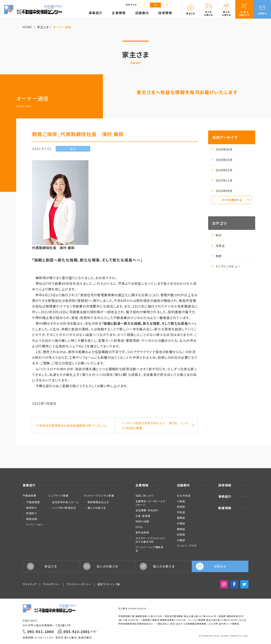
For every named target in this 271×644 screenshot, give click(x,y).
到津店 (181, 507)
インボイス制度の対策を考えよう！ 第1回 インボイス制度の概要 (158, 425)
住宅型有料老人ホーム (65, 502)
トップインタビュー (226, 266)
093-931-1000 (41, 631)
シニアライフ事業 (58, 495)
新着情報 (225, 508)
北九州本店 (184, 495)
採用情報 (225, 485)
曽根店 (181, 518)
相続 (217, 256)
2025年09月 (222, 191)
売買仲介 (32, 513)
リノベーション (35, 524)
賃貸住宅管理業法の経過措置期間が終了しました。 (72, 425)
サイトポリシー (52, 584)
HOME (27, 27)
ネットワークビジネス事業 (99, 495)
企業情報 (142, 485)
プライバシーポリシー (79, 584)
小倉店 (181, 501)
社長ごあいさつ (145, 495)
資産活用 (32, 519)
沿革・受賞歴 (143, 516)
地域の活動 (142, 521)
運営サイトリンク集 (109, 584)
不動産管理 (33, 502)
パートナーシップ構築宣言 (149, 549)
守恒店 (181, 512)
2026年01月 (222, 170)
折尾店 (181, 534)
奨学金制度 (142, 532)
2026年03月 (222, 160)
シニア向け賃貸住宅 (64, 508)
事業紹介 (29, 485)
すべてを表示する (236, 200)
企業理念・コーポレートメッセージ (150, 503)
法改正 (218, 245)
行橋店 (181, 540)
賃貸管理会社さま (98, 502)
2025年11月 (222, 180)
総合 (217, 235)
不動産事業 (29, 495)
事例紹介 (225, 496)
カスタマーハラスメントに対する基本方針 (150, 540)
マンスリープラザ (187, 546)
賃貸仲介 (32, 508)
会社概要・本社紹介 (147, 510)
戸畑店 (181, 523)
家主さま (43, 27)
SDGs (139, 527)
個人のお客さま (97, 508)
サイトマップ (30, 584)
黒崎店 (181, 529)
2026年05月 (222, 149)
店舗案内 (183, 485)
